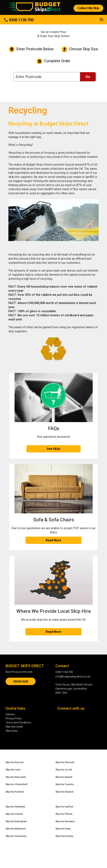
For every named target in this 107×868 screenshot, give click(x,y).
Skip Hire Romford (15, 792)
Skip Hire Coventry (65, 784)
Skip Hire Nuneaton (65, 821)
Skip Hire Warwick (64, 792)
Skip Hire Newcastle (16, 777)
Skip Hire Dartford (64, 807)
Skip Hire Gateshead (16, 836)
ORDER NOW (21, 682)
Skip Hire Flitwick (64, 814)
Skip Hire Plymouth (65, 762)
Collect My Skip (88, 8)
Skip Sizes (12, 731)
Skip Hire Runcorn (15, 762)
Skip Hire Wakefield (15, 807)
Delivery (10, 714)
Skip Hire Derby (63, 829)
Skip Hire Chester (14, 814)
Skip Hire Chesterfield (16, 784)
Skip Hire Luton (13, 770)
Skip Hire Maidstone (16, 829)
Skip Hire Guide (14, 727)
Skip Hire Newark (64, 777)
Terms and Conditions (18, 723)
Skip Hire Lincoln (64, 770)
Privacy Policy (14, 718)
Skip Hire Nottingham (16, 821)
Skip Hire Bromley (64, 836)
